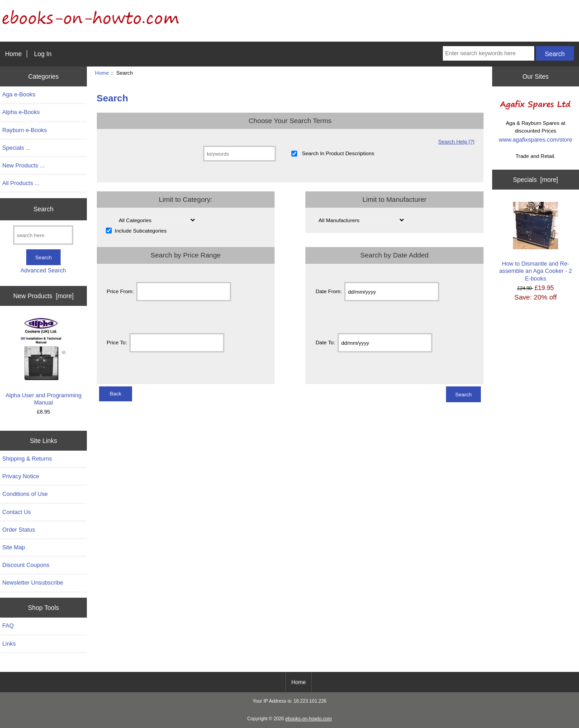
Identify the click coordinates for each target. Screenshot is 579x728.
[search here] (43, 235)
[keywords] (240, 154)
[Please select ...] (156, 220)
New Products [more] (43, 296)
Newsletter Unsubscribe (33, 583)
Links (9, 644)
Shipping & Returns (27, 459)
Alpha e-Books (21, 112)
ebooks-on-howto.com (309, 719)
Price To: (117, 343)
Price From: (120, 292)
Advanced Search (43, 270)
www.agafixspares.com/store (536, 140)
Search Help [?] (456, 141)
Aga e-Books (19, 94)
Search (43, 209)
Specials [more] (536, 180)
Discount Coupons (26, 565)
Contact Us (17, 512)
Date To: (325, 343)
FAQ (8, 626)
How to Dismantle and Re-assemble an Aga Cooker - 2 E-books (535, 242)
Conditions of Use (25, 494)
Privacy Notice (21, 476)
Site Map (14, 547)
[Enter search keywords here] (489, 53)
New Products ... (24, 165)
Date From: (329, 292)
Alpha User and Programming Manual (43, 362)
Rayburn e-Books (25, 130)
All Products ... (21, 183)
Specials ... (16, 148)
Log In (43, 54)
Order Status (19, 530)
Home (13, 54)
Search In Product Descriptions (338, 154)
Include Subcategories (140, 231)
